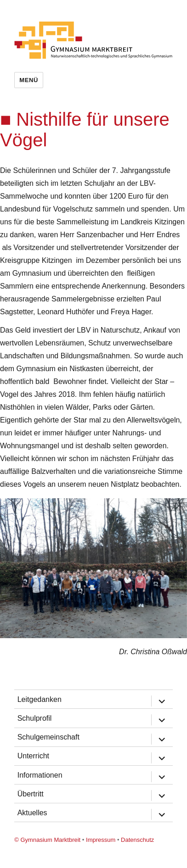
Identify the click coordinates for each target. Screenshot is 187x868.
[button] (179, 506)
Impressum (101, 840)
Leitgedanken (40, 699)
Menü (29, 80)
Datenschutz (137, 840)
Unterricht (33, 756)
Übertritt (31, 794)
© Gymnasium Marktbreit (47, 840)
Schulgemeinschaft (48, 737)
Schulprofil (35, 718)
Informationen (40, 775)
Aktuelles (32, 813)
